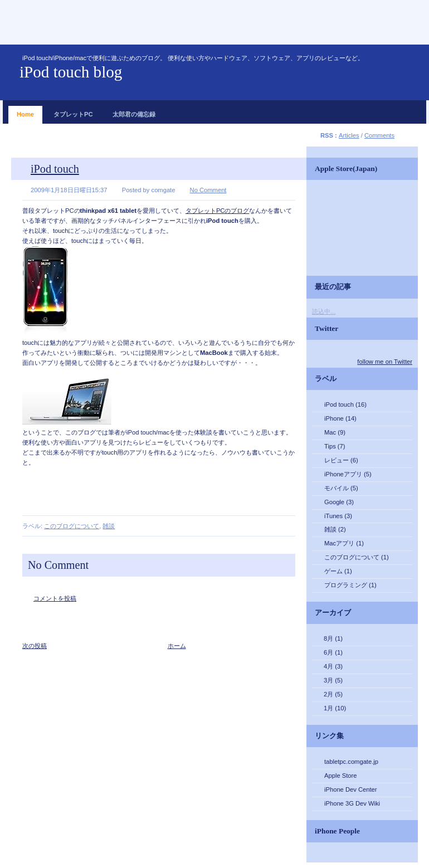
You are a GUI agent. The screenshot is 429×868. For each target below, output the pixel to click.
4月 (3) (333, 666)
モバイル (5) (341, 488)
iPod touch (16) (345, 404)
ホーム (177, 646)
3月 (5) (333, 680)
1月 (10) (335, 708)
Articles (349, 135)
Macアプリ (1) (344, 543)
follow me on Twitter (385, 362)
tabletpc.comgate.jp (351, 762)
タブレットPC (73, 112)
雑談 (109, 526)
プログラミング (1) (350, 585)
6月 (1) (333, 652)
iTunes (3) (338, 516)
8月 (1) (333, 638)
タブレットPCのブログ (218, 211)
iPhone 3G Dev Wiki (352, 803)
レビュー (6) (341, 460)
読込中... (324, 311)
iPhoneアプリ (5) (348, 474)
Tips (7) (335, 446)
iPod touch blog (71, 72)
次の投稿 (35, 646)
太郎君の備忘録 (134, 112)
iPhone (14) (340, 418)
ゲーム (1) (338, 571)
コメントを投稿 (55, 598)
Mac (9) (335, 432)
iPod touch (55, 169)
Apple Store (340, 776)
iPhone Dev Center (351, 789)
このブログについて (72, 526)
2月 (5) (333, 694)
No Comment (208, 190)
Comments (379, 135)
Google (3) (339, 502)
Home (25, 112)
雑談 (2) (335, 529)
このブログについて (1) (357, 557)
